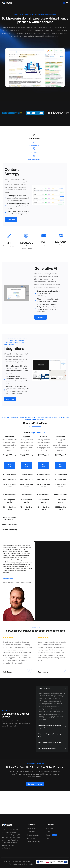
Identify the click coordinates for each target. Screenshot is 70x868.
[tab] (27, 443)
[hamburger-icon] (67, 3)
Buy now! (9, 477)
